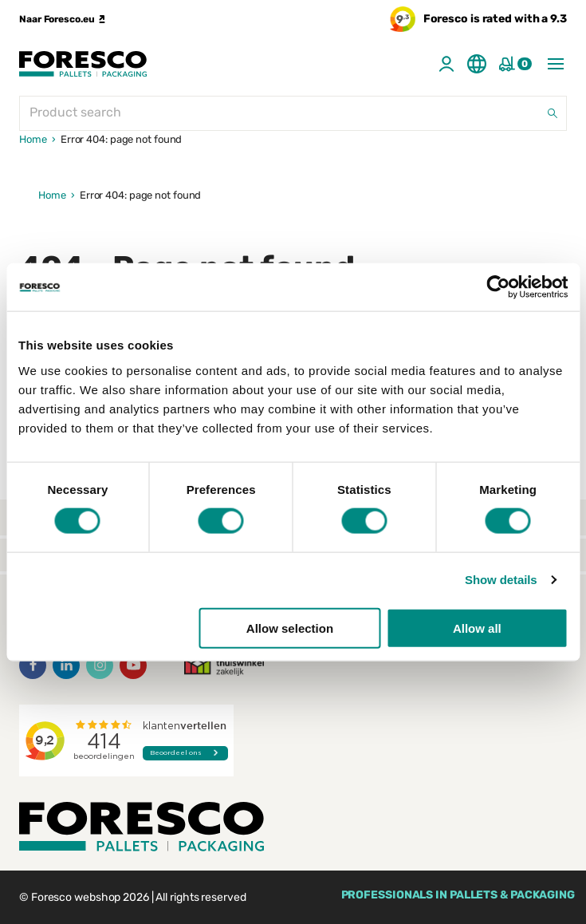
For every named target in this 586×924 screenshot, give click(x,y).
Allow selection (290, 628)
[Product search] (293, 113)
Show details (501, 580)
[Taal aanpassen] (477, 64)
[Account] (446, 64)
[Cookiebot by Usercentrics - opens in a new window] (498, 287)
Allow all (477, 628)
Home (33, 139)
